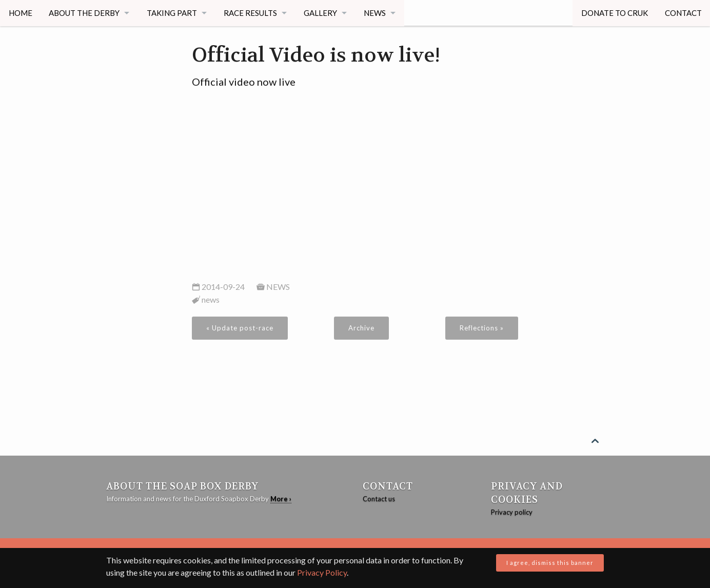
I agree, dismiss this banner (550, 563)
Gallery (322, 13)
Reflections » (482, 328)
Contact (683, 13)
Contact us (379, 499)
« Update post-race (240, 328)
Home (21, 13)
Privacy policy (512, 512)
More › (281, 499)
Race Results (252, 13)
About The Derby (85, 13)
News (377, 13)
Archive (361, 328)
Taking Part (172, 13)
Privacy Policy (322, 572)
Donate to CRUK (614, 13)
